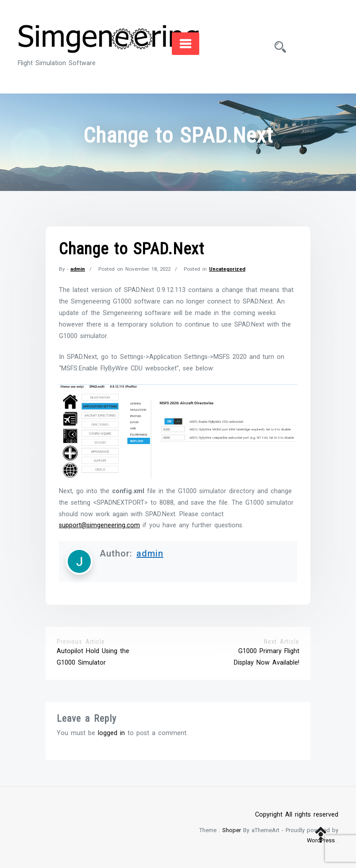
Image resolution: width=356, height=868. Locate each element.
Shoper (232, 830)
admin (78, 269)
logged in (111, 733)
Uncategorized (227, 269)
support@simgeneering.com (99, 525)
